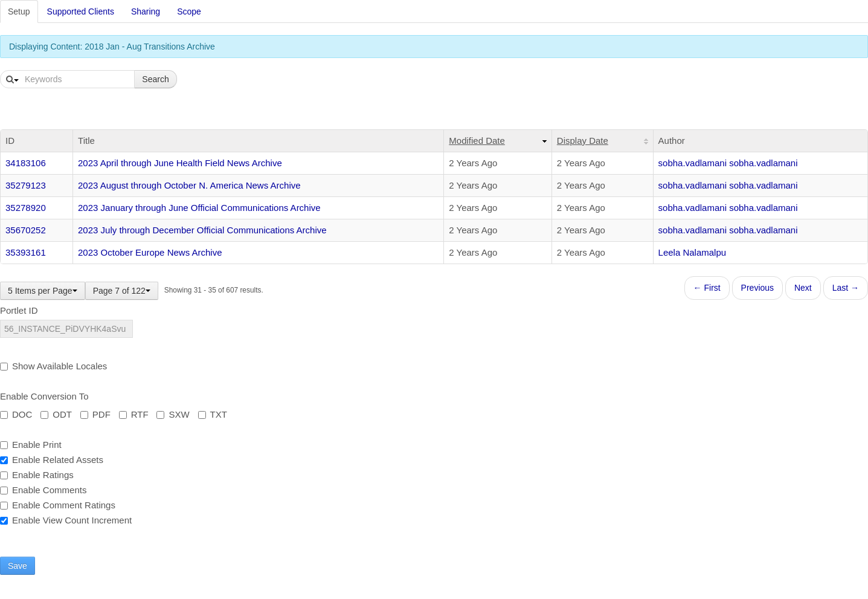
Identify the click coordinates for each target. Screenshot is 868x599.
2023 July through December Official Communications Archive (202, 230)
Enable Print (31, 445)
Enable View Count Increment (66, 520)
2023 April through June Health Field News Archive (180, 163)
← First (707, 288)
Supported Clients (81, 11)
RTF (134, 414)
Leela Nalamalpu (693, 252)
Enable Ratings (37, 475)
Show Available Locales (53, 366)
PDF (95, 414)
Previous (757, 288)
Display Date (583, 141)
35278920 (26, 208)
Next (803, 288)
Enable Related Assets (52, 460)
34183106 (26, 163)
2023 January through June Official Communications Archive (199, 208)
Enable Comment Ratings (58, 505)
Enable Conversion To (44, 396)
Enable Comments (43, 490)
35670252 (26, 230)
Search (155, 79)
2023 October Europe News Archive (150, 252)
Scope (189, 11)
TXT (213, 414)
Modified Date (477, 141)
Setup (19, 11)
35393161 (26, 252)
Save (18, 566)
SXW (173, 414)
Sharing (146, 11)
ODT (56, 414)
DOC (16, 414)
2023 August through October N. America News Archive (189, 185)
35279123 (26, 185)
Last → (846, 288)
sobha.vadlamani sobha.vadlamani (728, 163)
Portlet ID (19, 310)
